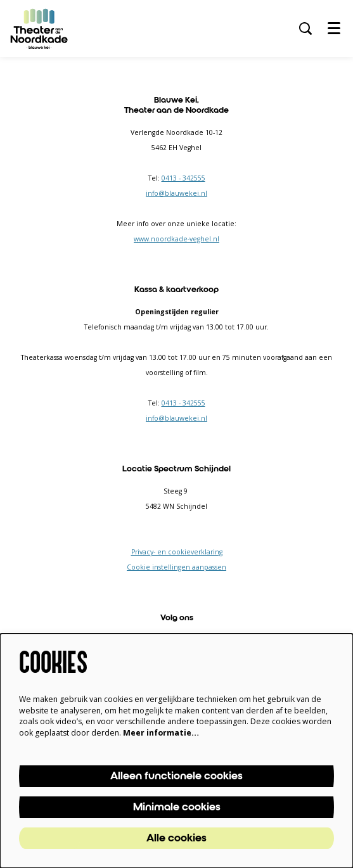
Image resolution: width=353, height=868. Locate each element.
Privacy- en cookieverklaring (177, 552)
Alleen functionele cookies (176, 776)
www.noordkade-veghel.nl (176, 239)
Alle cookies (176, 838)
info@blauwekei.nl (176, 193)
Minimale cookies (177, 807)
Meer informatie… (161, 733)
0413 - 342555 (183, 178)
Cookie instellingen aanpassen (176, 567)
